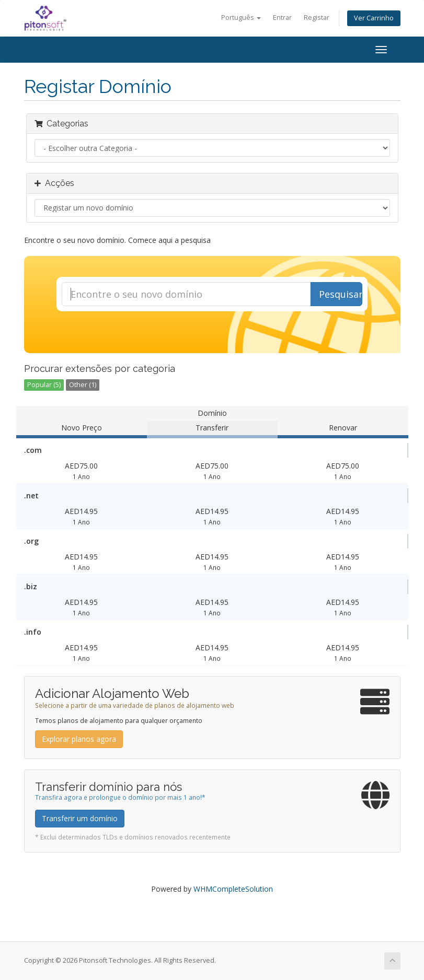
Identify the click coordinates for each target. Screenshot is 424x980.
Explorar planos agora (79, 739)
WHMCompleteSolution (233, 889)
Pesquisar (341, 294)
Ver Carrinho (374, 18)
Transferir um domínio (80, 818)
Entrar (282, 17)
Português (241, 17)
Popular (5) (44, 385)
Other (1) (83, 385)
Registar (317, 17)
